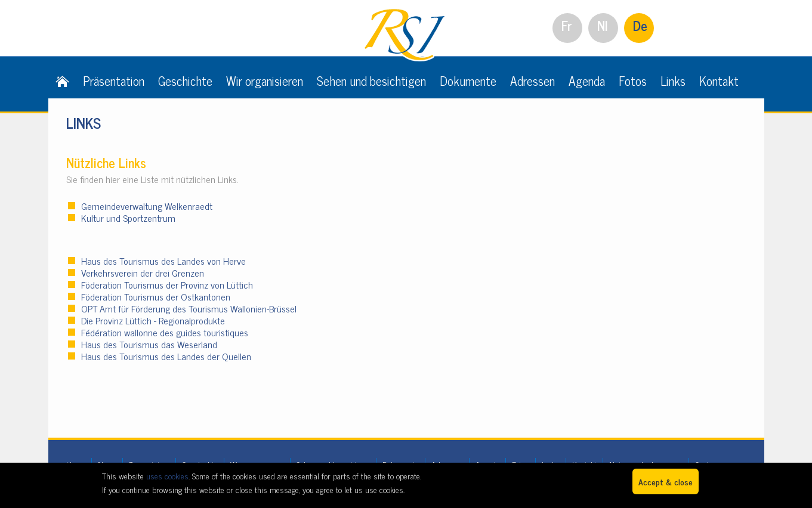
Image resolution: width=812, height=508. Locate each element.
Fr (567, 25)
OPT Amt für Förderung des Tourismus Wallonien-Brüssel (190, 308)
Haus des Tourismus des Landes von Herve (163, 261)
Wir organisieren (265, 80)
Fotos (633, 80)
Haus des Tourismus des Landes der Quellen (166, 356)
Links (673, 80)
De (640, 25)
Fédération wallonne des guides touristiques (165, 332)
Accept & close (666, 481)
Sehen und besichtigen (371, 80)
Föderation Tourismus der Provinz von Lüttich (167, 284)
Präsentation (114, 80)
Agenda (587, 80)
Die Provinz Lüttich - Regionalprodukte (153, 320)
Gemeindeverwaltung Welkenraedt (147, 206)
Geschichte (185, 80)
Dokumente (468, 80)
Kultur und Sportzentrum (129, 218)
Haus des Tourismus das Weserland (149, 344)
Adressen (532, 80)
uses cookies (167, 476)
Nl (603, 25)
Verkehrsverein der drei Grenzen (143, 272)
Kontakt (719, 80)
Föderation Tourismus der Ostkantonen (156, 296)
